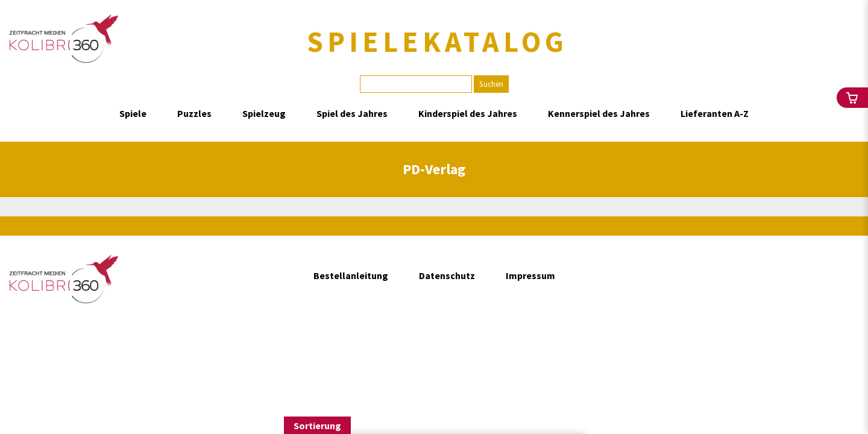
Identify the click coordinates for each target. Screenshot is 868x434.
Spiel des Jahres (352, 113)
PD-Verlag (434, 169)
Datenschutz (447, 275)
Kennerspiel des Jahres (599, 113)
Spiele (133, 113)
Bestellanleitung (351, 275)
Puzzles (194, 113)
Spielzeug (264, 113)
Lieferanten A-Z (715, 113)
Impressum (530, 275)
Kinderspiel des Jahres (468, 113)
